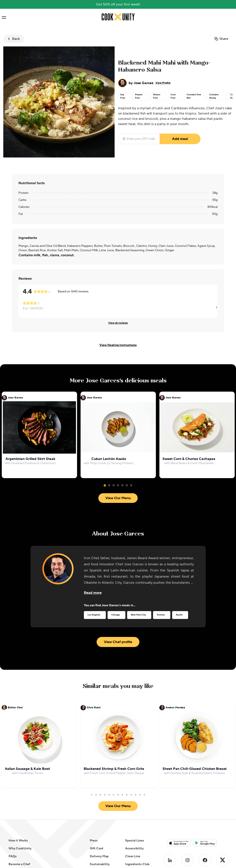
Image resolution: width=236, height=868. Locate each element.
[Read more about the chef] (93, 593)
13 (144, 795)
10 (131, 795)
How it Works (18, 841)
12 (140, 795)
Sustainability (100, 864)
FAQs (13, 856)
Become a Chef (19, 864)
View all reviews (118, 323)
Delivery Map (99, 856)
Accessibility (134, 849)
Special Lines (135, 841)
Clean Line (133, 856)
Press (94, 841)
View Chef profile (118, 642)
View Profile (163, 83)
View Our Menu (118, 498)
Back (13, 39)
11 (136, 795)
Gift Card (96, 849)
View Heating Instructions (118, 345)
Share (221, 39)
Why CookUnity (20, 849)
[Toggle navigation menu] (4, 18)
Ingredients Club (137, 864)
